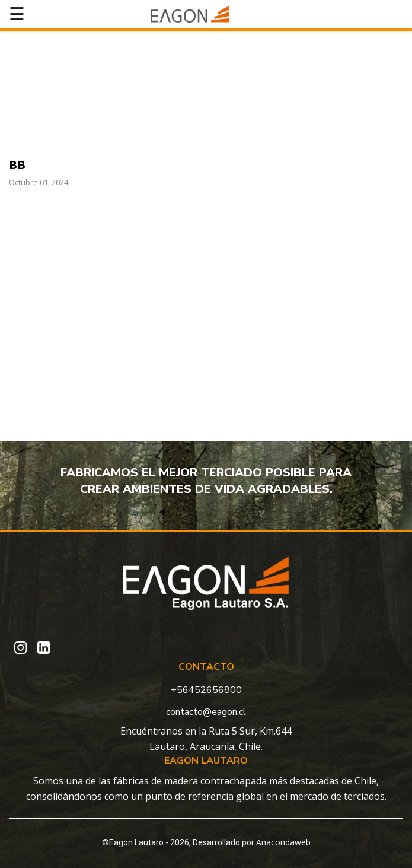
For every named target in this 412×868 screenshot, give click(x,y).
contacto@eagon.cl (206, 712)
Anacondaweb (283, 842)
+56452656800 (206, 690)
